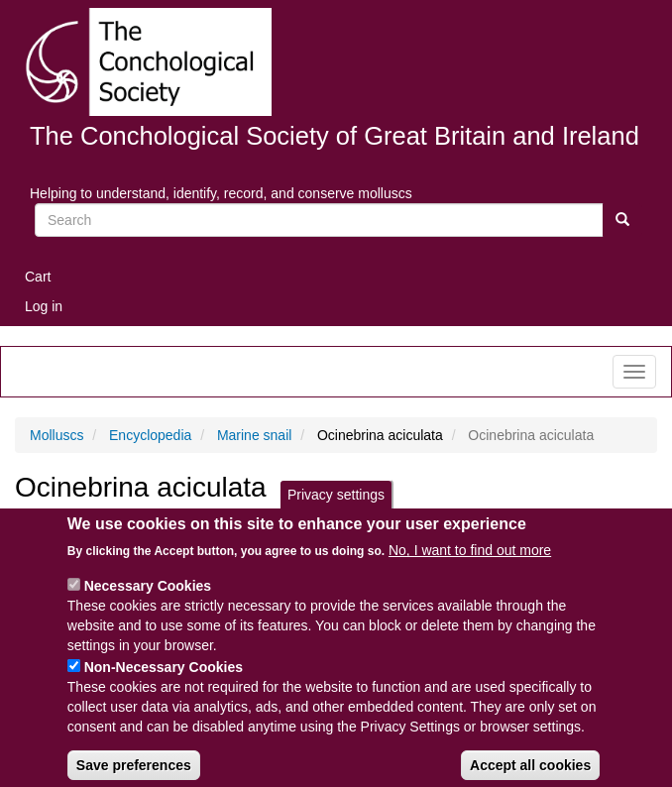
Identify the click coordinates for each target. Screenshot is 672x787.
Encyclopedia (150, 435)
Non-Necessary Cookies (164, 684)
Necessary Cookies (148, 603)
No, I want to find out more (470, 567)
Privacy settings (336, 511)
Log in (44, 306)
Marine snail (254, 435)
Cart (38, 277)
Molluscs (56, 435)
